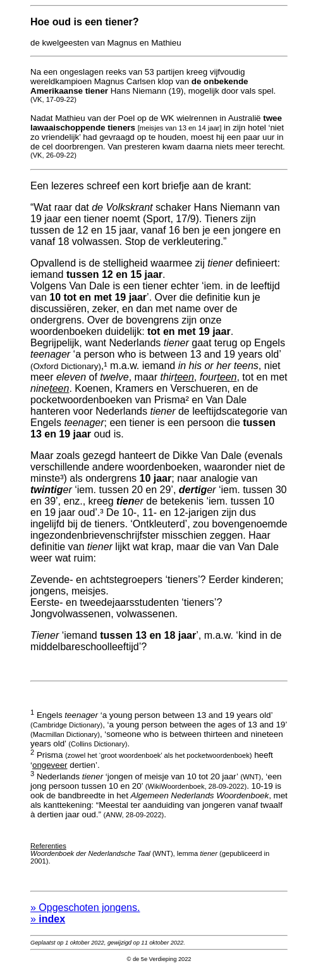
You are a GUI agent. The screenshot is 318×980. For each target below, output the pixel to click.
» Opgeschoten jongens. (85, 915)
